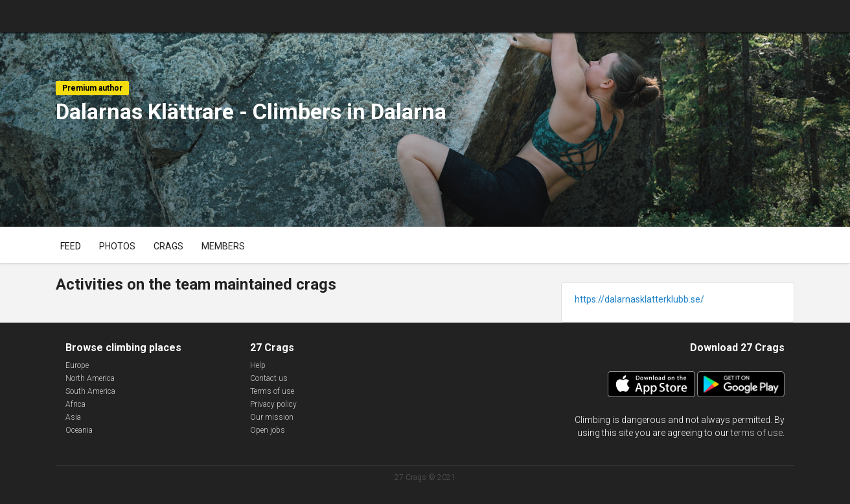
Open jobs (268, 430)
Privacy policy (273, 404)
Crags (168, 246)
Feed (71, 246)
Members (223, 246)
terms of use (757, 433)
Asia (73, 417)
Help (258, 365)
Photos (117, 246)
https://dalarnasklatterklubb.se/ (639, 299)
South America (90, 391)
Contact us (269, 378)
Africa (75, 404)
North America (90, 378)
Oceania (79, 430)
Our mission (272, 417)
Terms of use (272, 391)
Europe (77, 365)
